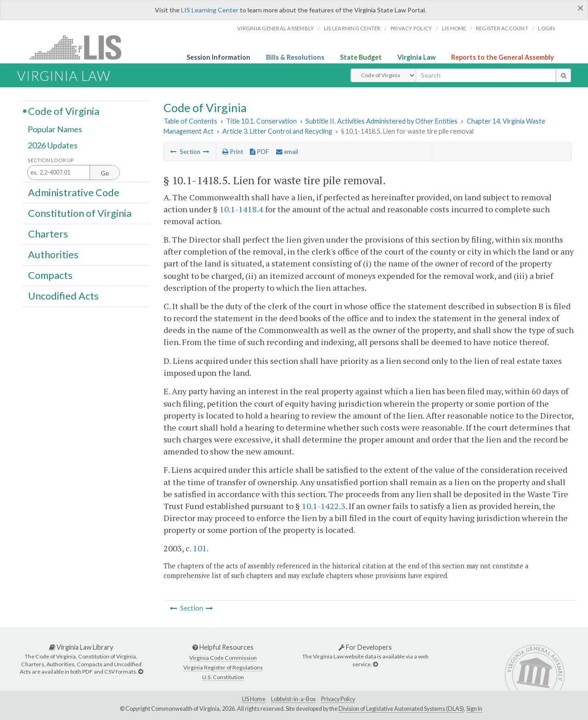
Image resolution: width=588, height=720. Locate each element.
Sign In (474, 709)
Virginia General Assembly (275, 28)
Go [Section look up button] (105, 173)
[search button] (563, 75)
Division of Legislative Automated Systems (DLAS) (401, 709)
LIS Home (254, 699)
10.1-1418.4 (241, 209)
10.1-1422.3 (324, 506)
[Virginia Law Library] (141, 672)
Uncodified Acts (63, 296)
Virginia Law (416, 57)
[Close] (580, 8)
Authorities (53, 255)
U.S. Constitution (223, 677)
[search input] (486, 75)
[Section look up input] (73, 173)
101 (200, 548)
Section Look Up (51, 160)
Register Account (502, 28)
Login (546, 28)
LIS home (454, 28)
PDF (259, 152)
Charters (48, 234)
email (287, 152)
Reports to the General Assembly (503, 57)
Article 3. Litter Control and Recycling (277, 131)
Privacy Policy (411, 28)
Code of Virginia (64, 111)
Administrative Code (74, 192)
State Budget (361, 57)
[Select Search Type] (383, 75)
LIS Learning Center (210, 10)
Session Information (218, 57)
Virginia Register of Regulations (223, 667)
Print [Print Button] (233, 152)
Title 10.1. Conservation (261, 121)
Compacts (50, 275)
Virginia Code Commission (223, 658)
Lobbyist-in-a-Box (293, 699)
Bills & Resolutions (295, 57)
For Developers (365, 647)
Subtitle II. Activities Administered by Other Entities (382, 121)
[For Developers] (375, 664)
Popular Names (55, 130)
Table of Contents (190, 121)
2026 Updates (53, 146)
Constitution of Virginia (80, 213)
